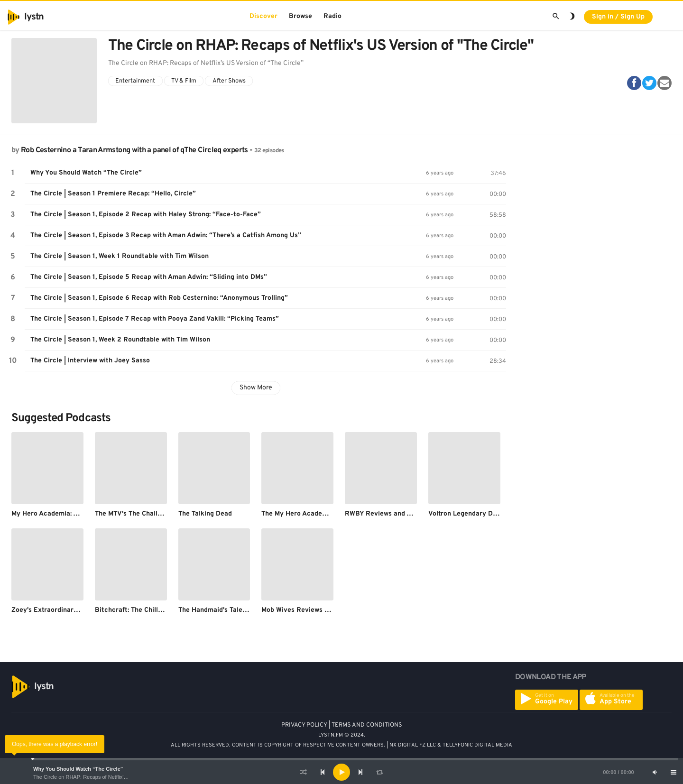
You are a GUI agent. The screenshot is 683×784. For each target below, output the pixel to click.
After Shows (229, 81)
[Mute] (655, 772)
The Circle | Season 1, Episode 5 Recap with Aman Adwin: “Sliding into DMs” (149, 277)
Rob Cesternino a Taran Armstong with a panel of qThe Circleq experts (134, 150)
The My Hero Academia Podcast (311, 514)
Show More (256, 388)
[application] (341, 772)
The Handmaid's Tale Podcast (224, 610)
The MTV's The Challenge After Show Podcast (166, 514)
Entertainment (135, 81)
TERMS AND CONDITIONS (367, 725)
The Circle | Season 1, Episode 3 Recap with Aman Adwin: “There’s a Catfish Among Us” (166, 235)
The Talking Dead (205, 514)
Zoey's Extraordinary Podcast (58, 610)
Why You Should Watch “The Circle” (78, 769)
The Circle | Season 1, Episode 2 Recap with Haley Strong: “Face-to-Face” (146, 215)
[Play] (341, 772)
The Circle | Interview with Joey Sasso (90, 361)
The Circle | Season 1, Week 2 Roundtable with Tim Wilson (120, 340)
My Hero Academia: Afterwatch (60, 514)
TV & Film (184, 81)
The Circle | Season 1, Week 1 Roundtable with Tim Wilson (120, 256)
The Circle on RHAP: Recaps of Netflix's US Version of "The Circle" (111, 777)
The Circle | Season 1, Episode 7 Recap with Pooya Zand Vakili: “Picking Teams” (155, 319)
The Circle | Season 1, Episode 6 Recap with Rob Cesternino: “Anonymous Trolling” (159, 298)
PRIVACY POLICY (304, 725)
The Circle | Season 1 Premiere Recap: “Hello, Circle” (113, 194)
